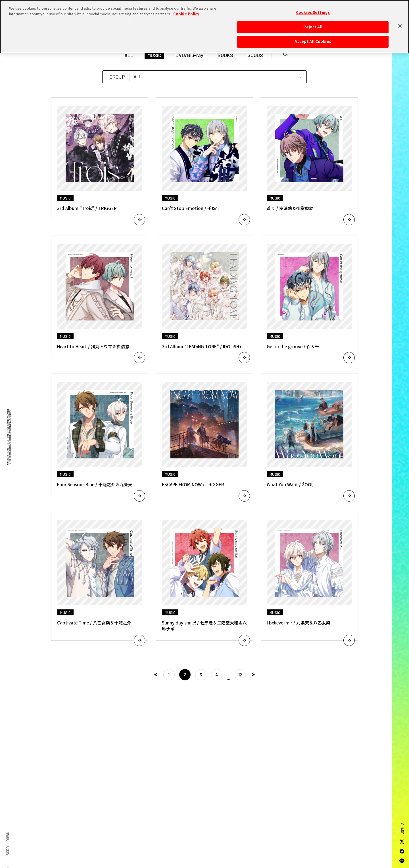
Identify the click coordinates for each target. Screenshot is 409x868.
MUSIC (154, 55)
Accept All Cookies (313, 40)
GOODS (255, 55)
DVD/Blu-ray (189, 55)
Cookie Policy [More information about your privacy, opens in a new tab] (186, 12)
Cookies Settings (313, 11)
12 (240, 675)
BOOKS (225, 55)
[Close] (400, 24)
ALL (129, 55)
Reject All (313, 25)
